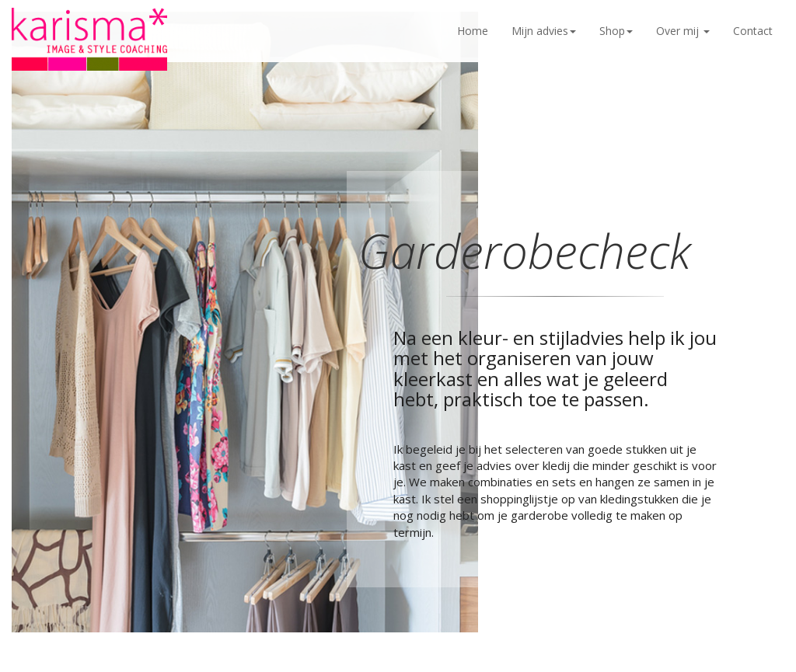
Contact (753, 31)
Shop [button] (616, 31)
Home (473, 31)
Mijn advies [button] (544, 31)
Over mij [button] (683, 31)
